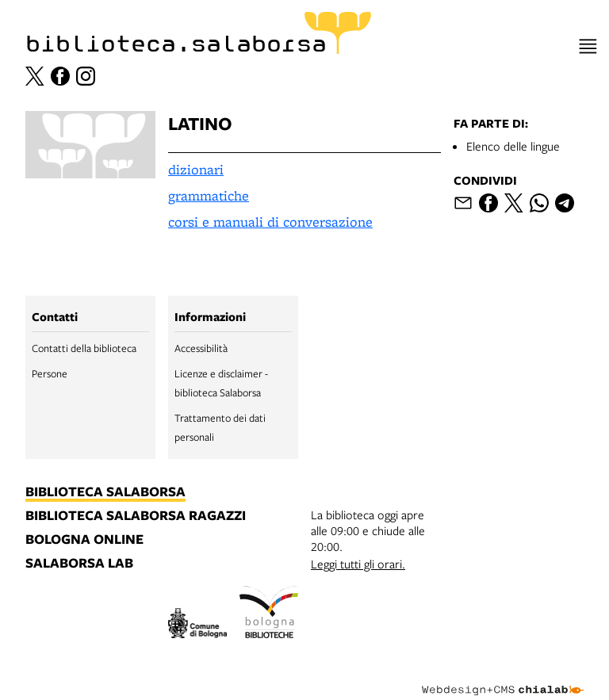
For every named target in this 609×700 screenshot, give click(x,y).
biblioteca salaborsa (105, 492)
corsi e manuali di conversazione (270, 222)
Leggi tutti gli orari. (358, 564)
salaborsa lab (79, 564)
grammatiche (209, 195)
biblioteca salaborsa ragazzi (136, 516)
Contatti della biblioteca (84, 348)
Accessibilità (201, 348)
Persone (50, 373)
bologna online (84, 540)
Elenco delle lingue (513, 146)
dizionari (196, 169)
